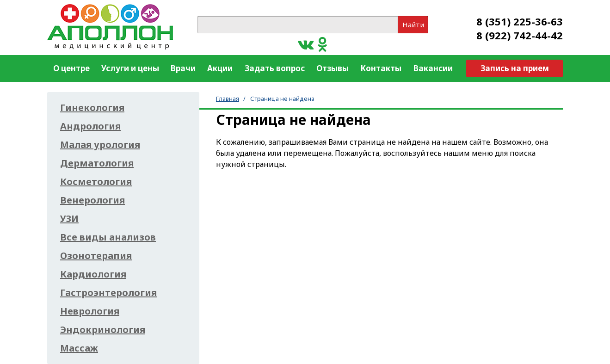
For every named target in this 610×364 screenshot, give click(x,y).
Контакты (381, 68)
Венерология (92, 200)
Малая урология (100, 145)
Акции (220, 68)
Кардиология (93, 274)
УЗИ (69, 219)
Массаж (79, 348)
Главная (228, 99)
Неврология (90, 311)
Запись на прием (515, 68)
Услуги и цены (130, 68)
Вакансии (433, 68)
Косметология (96, 182)
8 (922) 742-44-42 (520, 35)
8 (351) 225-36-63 (520, 21)
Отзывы (333, 68)
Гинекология (92, 108)
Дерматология (97, 163)
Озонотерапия (96, 256)
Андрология (90, 126)
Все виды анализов (108, 237)
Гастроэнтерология (108, 293)
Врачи (183, 68)
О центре (71, 68)
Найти (413, 25)
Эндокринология (103, 330)
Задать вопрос (275, 68)
